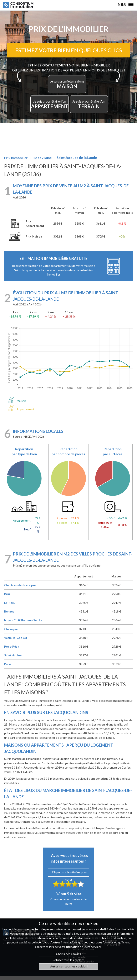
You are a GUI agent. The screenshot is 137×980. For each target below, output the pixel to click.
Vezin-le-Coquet (16, 641)
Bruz (7, 598)
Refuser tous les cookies (68, 960)
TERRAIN (90, 107)
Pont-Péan (12, 650)
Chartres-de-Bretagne (20, 589)
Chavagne (11, 633)
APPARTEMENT (49, 107)
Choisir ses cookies (68, 954)
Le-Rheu (10, 606)
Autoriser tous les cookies (68, 966)
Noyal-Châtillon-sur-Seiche (23, 624)
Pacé (7, 668)
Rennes (9, 615)
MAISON (67, 87)
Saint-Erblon (13, 659)
